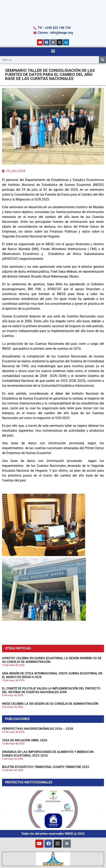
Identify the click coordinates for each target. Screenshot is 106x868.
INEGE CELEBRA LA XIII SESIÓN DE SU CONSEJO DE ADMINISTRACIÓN (50, 704)
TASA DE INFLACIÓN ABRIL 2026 (25, 740)
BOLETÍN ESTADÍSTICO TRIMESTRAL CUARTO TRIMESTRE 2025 (46, 767)
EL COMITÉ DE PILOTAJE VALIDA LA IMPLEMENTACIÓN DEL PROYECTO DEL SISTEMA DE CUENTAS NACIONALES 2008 (51, 690)
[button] (53, 51)
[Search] (102, 60)
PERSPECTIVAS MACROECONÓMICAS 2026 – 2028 (38, 729)
